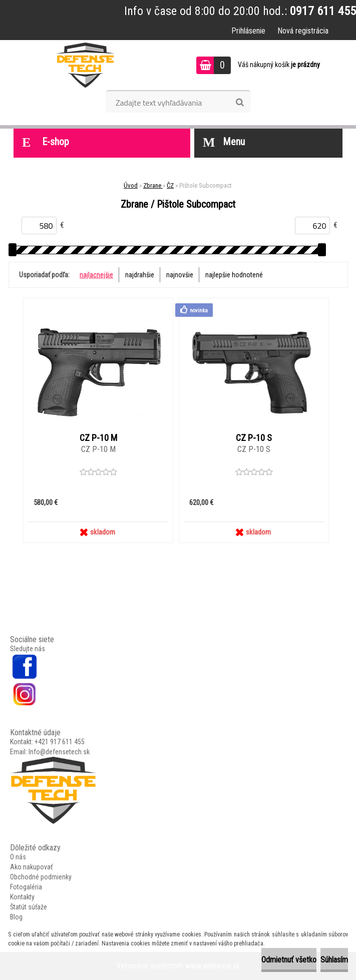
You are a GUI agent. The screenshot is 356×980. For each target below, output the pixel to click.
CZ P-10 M (98, 438)
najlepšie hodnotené (234, 275)
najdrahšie (140, 275)
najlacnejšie (96, 275)
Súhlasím (334, 960)
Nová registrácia (303, 31)
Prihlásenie (248, 31)
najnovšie (180, 275)
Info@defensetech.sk (59, 752)
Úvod (131, 185)
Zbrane (153, 185)
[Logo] (85, 65)
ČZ (170, 185)
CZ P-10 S (254, 438)
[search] (240, 103)
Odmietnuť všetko (289, 960)
